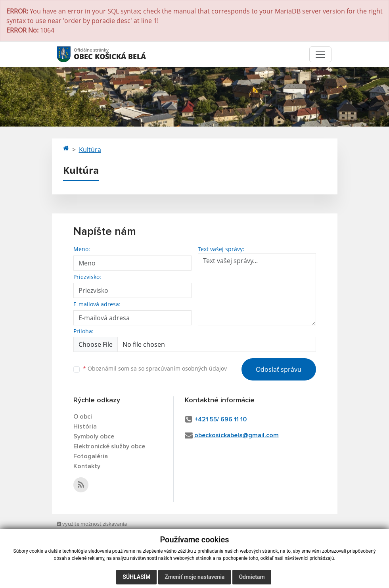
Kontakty (87, 466)
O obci (83, 417)
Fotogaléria (91, 456)
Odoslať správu (279, 369)
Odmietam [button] (252, 577)
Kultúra (90, 150)
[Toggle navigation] (320, 54)
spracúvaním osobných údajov (186, 368)
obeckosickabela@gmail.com (237, 435)
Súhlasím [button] (136, 577)
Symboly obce (94, 436)
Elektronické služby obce (109, 446)
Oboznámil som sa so (155, 368)
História (85, 427)
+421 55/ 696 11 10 (220, 419)
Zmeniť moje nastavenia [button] (194, 577)
